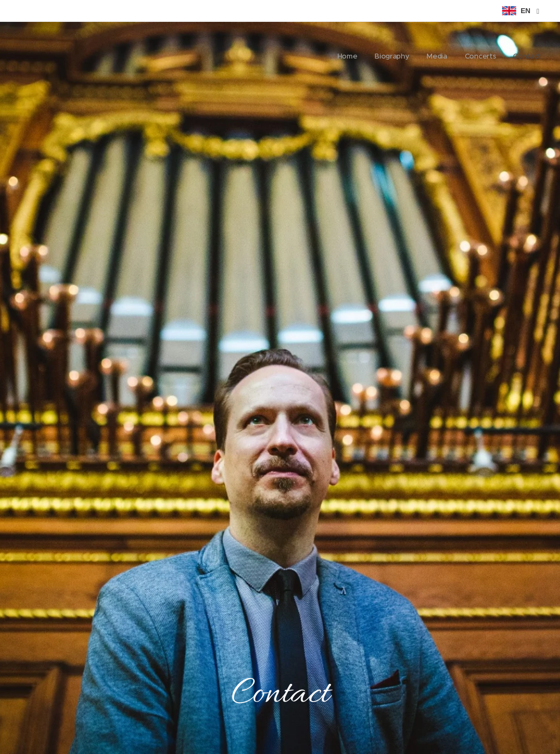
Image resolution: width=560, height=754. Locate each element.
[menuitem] (474, 57)
